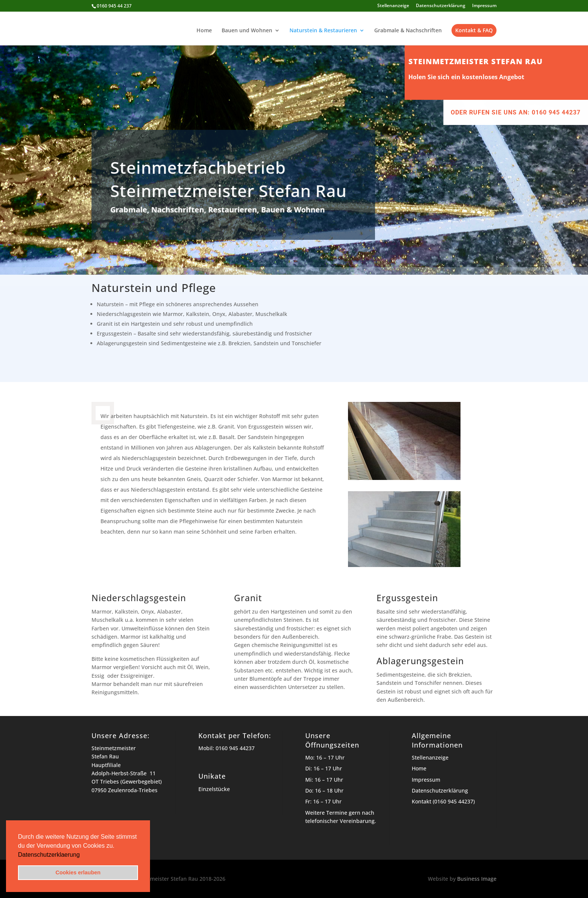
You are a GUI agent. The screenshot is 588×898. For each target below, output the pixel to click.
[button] (82, 855)
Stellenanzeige (393, 6)
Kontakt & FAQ (474, 30)
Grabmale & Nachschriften (408, 31)
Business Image (477, 879)
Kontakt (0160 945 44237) (443, 801)
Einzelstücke (214, 789)
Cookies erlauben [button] (78, 872)
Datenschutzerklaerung (49, 855)
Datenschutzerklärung (441, 6)
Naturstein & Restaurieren (323, 31)
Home (204, 31)
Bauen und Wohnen (247, 31)
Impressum (484, 6)
